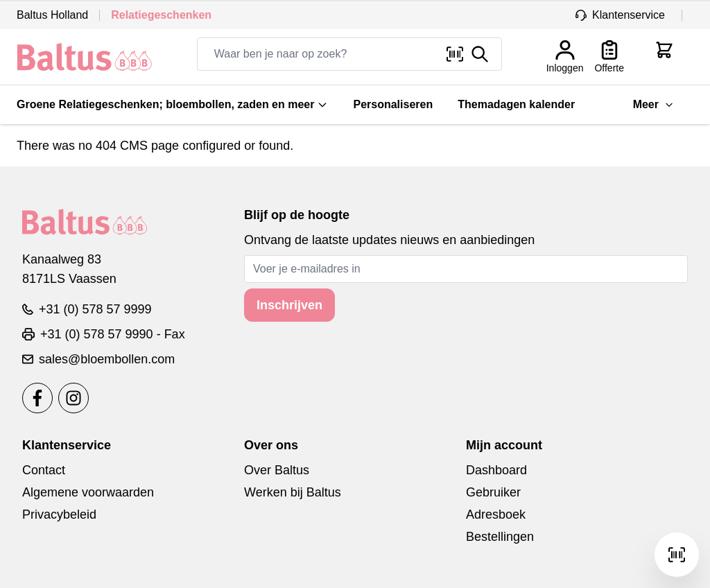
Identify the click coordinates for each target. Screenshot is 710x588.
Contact (44, 470)
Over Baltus (277, 470)
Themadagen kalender (516, 104)
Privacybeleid (59, 514)
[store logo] (85, 57)
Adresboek (496, 514)
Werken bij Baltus (293, 492)
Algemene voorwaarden (88, 492)
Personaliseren (393, 104)
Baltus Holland (52, 15)
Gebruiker (493, 492)
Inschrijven (289, 305)
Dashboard (496, 470)
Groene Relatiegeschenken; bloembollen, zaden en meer (172, 104)
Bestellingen (500, 537)
